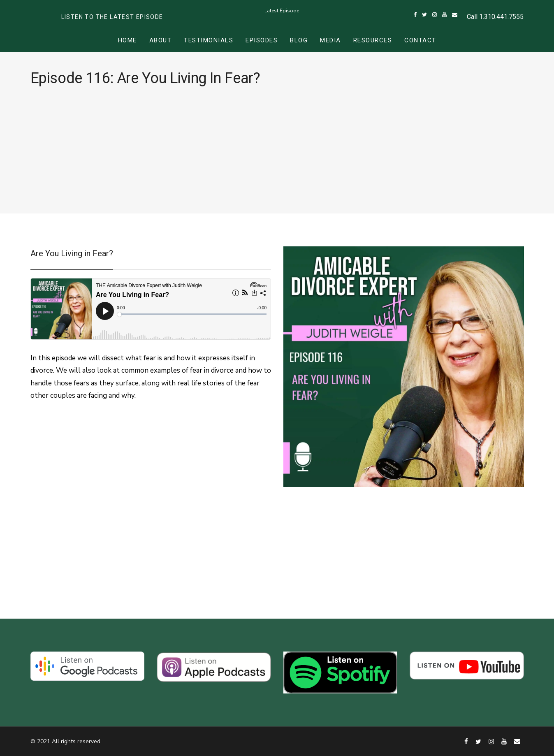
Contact (420, 40)
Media (330, 40)
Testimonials (209, 40)
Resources (373, 40)
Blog (299, 40)
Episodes (262, 40)
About (161, 40)
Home (127, 40)
